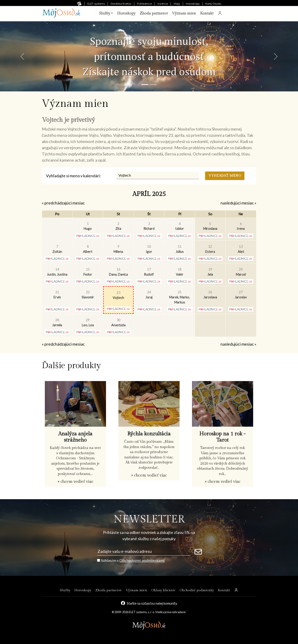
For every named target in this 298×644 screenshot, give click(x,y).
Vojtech (118, 295)
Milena (118, 249)
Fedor (88, 272)
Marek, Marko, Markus (180, 297)
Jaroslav (241, 295)
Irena (241, 226)
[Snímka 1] (145, 85)
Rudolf (149, 272)
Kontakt (207, 13)
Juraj (149, 295)
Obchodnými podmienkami (142, 560)
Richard (149, 226)
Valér (180, 272)
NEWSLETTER (149, 519)
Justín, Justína (57, 272)
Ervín (57, 295)
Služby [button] (105, 13)
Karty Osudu (213, 4)
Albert (88, 249)
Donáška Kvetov (121, 4)
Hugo (88, 226)
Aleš (241, 249)
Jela (210, 272)
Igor (149, 249)
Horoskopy (193, 4)
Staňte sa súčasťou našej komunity (152, 603)
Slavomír (88, 295)
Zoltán (57, 249)
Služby (65, 590)
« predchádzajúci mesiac (63, 203)
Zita (118, 226)
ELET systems (96, 4)
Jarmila (57, 322)
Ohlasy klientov (163, 590)
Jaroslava (210, 295)
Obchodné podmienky (197, 590)
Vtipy (177, 4)
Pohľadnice (144, 4)
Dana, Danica (118, 272)
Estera (210, 249)
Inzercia (163, 4)
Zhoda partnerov (154, 13)
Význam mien (184, 13)
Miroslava (210, 226)
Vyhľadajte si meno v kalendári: (73, 176)
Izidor (180, 226)
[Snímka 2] (153, 85)
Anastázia (118, 322)
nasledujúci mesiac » (238, 203)
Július (180, 249)
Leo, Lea (88, 322)
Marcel (241, 272)
